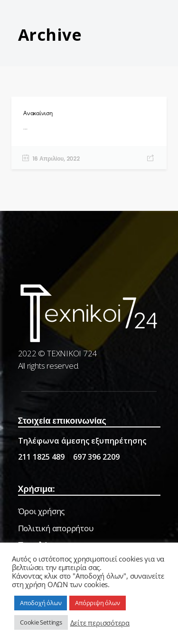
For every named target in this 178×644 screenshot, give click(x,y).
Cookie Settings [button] (41, 622)
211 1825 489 (41, 457)
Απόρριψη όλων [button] (97, 603)
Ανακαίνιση (38, 113)
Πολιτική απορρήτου (56, 528)
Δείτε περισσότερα (100, 623)
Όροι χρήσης (42, 511)
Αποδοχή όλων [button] (41, 603)
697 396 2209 (96, 457)
